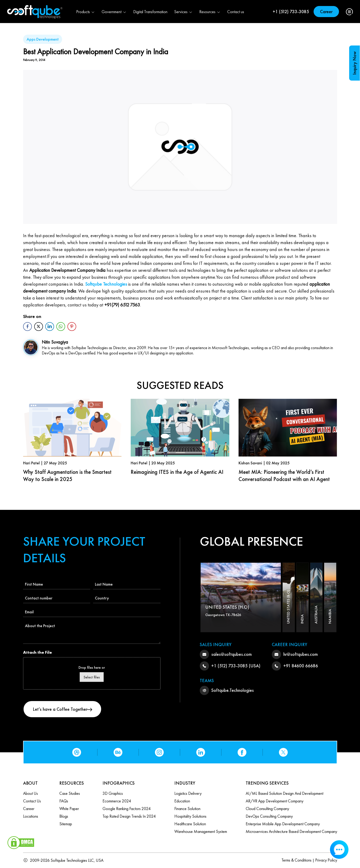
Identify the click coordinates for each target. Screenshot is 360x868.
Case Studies (70, 793)
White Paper (69, 809)
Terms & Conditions (296, 860)
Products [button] (86, 12)
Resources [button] (210, 12)
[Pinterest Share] (72, 327)
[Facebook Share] (27, 327)
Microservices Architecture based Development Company (291, 831)
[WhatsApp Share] (61, 327)
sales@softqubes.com (231, 654)
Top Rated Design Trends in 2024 (129, 816)
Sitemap (66, 824)
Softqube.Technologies (233, 690)
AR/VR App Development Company (275, 801)
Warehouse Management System (201, 831)
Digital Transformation (150, 12)
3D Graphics (113, 793)
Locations (31, 816)
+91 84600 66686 (301, 666)
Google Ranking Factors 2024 (127, 809)
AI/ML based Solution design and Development (284, 793)
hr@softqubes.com (301, 654)
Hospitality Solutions (190, 816)
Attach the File (38, 652)
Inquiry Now (354, 63)
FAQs (64, 801)
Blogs (64, 816)
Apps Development (43, 39)
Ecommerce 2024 (117, 801)
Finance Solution (187, 809)
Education (182, 801)
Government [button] (114, 12)
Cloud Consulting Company (267, 809)
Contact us (236, 12)
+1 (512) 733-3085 (291, 12)
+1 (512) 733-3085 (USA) (236, 666)
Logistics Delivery (188, 793)
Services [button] (183, 12)
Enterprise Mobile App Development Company (283, 824)
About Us (30, 793)
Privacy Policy (326, 860)
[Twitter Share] (39, 327)
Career (326, 12)
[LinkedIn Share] (50, 327)
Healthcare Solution (190, 824)
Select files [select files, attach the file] (92, 677)
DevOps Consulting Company (269, 816)
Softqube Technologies (106, 284)
